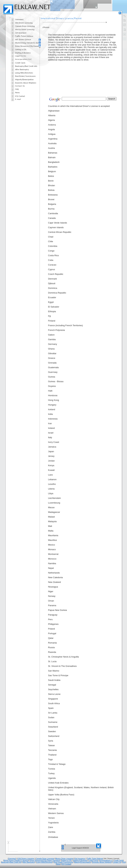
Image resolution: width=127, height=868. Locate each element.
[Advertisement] (65, 71)
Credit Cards (119, 860)
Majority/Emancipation (82, 862)
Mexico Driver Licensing (64, 859)
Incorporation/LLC (106, 860)
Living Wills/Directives (44, 862)
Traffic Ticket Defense (95, 859)
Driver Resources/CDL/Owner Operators (45, 860)
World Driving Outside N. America (16, 860)
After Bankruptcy (29, 862)
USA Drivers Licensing (26, 859)
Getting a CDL (66, 860)
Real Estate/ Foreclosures (63, 862)
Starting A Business (80, 860)
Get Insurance (80, 859)
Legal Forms (93, 860)
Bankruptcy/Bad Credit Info (11, 862)
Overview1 (12, 859)
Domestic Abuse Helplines (102, 862)
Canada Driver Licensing (45, 859)
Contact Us (117, 862)
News (58, 864)
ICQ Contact (66, 864)
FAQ (124, 862)
